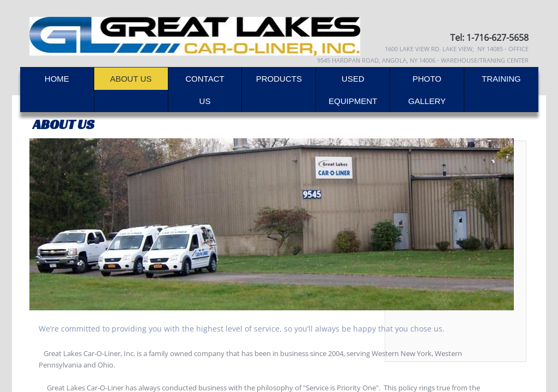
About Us (131, 79)
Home (57, 79)
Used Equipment (353, 90)
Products (279, 79)
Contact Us (205, 90)
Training (501, 79)
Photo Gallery (427, 90)
